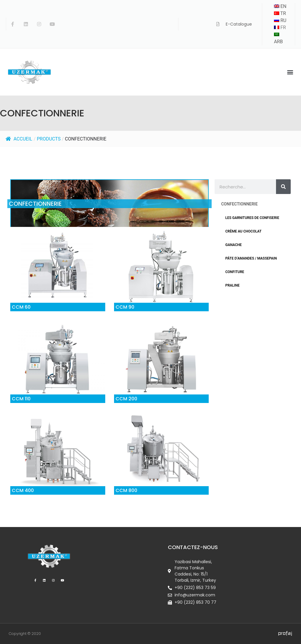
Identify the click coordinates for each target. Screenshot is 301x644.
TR (280, 13)
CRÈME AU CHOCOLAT (243, 231)
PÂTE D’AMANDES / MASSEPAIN (251, 258)
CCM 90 (125, 307)
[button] (290, 72)
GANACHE (233, 245)
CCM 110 (21, 399)
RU (280, 20)
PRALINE (232, 285)
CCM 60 (21, 307)
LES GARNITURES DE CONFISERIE (252, 218)
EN (280, 6)
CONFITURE (235, 272)
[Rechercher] (283, 187)
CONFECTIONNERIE (86, 139)
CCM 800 (126, 490)
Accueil (19, 139)
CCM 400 (23, 490)
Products (49, 139)
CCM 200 (126, 399)
